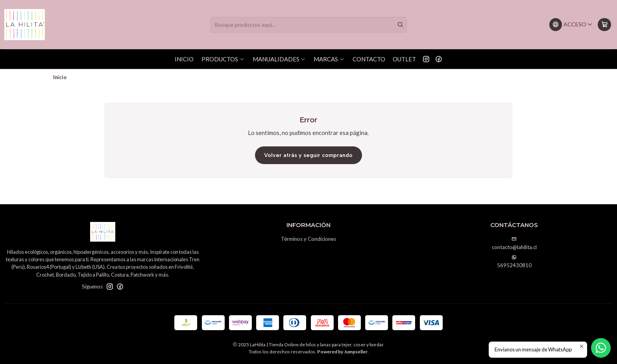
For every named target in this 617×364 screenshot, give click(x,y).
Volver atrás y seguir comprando (308, 155)
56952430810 (514, 261)
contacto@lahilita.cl (514, 243)
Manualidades (279, 59)
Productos (223, 59)
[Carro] (604, 25)
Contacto (369, 59)
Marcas (329, 59)
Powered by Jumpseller (342, 352)
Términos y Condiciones (308, 239)
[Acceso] (571, 25)
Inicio (184, 59)
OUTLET (404, 59)
